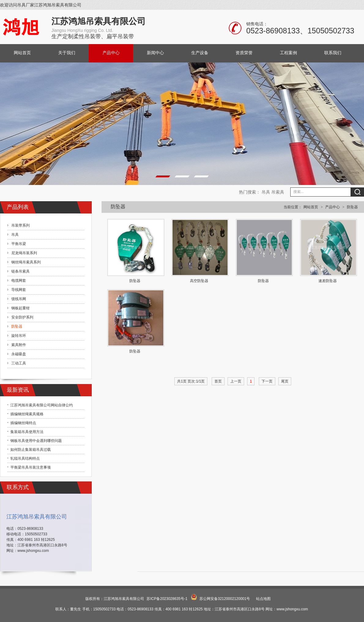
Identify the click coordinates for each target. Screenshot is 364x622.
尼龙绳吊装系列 (24, 253)
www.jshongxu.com (33, 551)
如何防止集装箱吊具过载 (31, 450)
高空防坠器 (199, 281)
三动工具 (19, 363)
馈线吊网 (19, 299)
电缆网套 (19, 281)
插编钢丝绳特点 (23, 423)
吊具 (266, 192)
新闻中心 (155, 53)
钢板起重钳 (20, 308)
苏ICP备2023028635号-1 (167, 599)
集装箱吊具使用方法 (27, 432)
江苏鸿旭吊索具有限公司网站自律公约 (42, 405)
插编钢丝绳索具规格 (27, 414)
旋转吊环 (19, 336)
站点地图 (263, 599)
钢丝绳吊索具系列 (26, 262)
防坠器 (352, 207)
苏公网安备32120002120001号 (225, 599)
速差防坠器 (328, 281)
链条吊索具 (20, 271)
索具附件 (19, 345)
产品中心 (111, 53)
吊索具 (278, 192)
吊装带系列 (20, 225)
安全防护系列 (22, 317)
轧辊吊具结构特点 (25, 458)
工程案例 (288, 53)
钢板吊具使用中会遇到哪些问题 (36, 441)
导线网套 (19, 290)
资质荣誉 (244, 53)
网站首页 (22, 53)
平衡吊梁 (19, 244)
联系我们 (333, 53)
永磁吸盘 (19, 354)
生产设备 (200, 53)
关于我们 (67, 53)
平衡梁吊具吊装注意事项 (31, 467)
